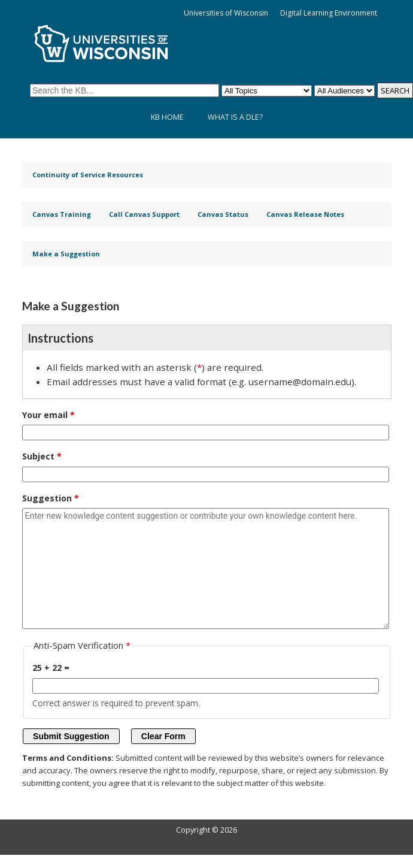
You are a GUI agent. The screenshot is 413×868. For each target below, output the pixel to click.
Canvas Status (223, 214)
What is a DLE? (235, 117)
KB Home (167, 117)
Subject (38, 456)
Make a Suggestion (66, 254)
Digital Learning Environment (329, 13)
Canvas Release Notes (305, 214)
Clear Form (163, 736)
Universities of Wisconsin (226, 13)
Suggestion (47, 498)
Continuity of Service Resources (88, 175)
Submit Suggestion (71, 736)
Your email (45, 415)
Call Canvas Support (144, 214)
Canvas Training (62, 214)
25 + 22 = (51, 668)
